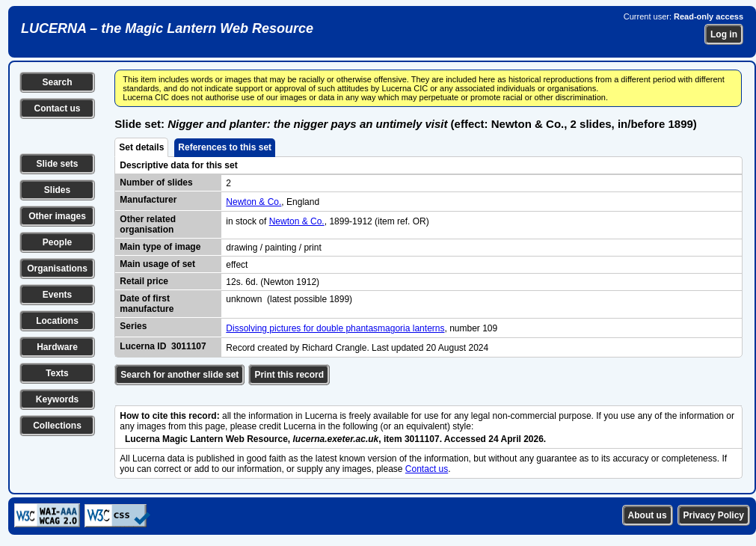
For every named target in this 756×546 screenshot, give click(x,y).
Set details (141, 147)
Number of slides (156, 182)
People (57, 242)
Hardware (57, 347)
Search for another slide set (179, 375)
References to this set (225, 147)
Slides (57, 190)
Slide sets (57, 164)
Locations (57, 321)
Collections (57, 426)
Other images (57, 216)
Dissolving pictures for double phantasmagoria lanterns (335, 328)
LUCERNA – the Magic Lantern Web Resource (167, 28)
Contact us (57, 108)
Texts (57, 373)
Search (57, 82)
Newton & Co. (253, 202)
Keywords (57, 399)
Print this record (289, 375)
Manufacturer (148, 200)
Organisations (57, 269)
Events (57, 295)
